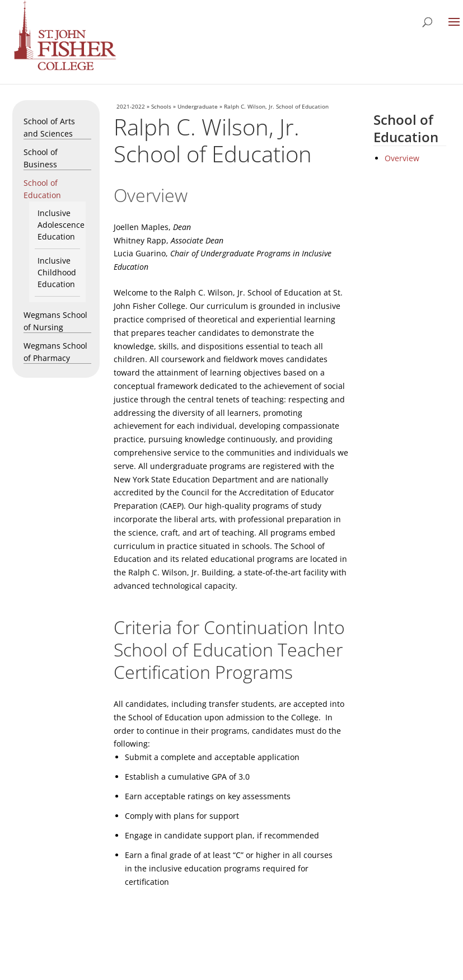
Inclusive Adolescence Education (61, 225)
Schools (161, 106)
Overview (402, 158)
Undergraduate (198, 106)
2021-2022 (131, 106)
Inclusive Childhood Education (57, 272)
